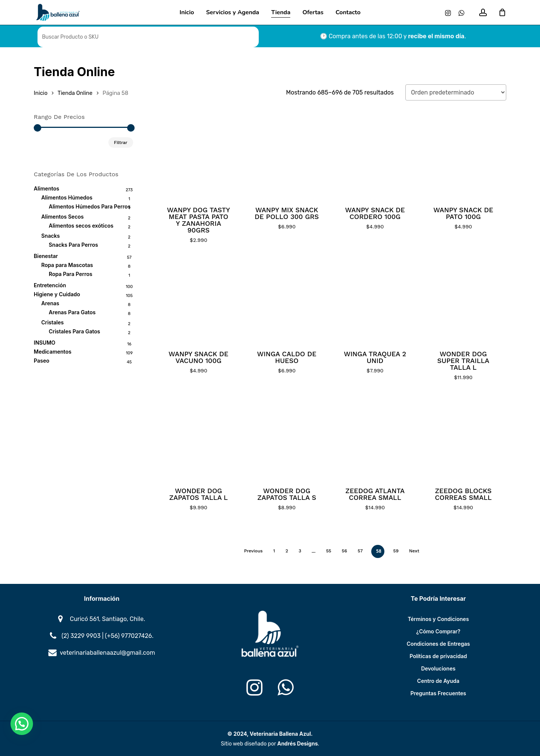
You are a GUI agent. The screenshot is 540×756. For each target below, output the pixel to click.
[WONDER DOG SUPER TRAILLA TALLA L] (463, 299)
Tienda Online (75, 93)
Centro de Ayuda (438, 681)
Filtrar (121, 142)
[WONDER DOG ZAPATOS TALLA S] (287, 437)
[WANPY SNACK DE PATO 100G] (463, 156)
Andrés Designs (297, 743)
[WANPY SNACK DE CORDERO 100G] (375, 156)
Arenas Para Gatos (72, 312)
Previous (253, 551)
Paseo (41, 361)
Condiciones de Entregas (438, 644)
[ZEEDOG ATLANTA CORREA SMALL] (375, 437)
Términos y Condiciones (438, 619)
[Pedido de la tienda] (456, 92)
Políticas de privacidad (438, 656)
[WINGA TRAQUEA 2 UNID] (375, 299)
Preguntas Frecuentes (439, 693)
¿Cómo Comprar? (438, 631)
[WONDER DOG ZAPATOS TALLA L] (199, 437)
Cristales (52, 322)
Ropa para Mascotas (67, 265)
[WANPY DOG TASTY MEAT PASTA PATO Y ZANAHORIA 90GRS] (199, 156)
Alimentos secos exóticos (81, 226)
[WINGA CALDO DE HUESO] (287, 299)
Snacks (51, 236)
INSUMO (45, 343)
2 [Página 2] (287, 551)
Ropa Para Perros (70, 274)
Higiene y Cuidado (57, 294)
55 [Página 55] (328, 551)
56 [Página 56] (344, 551)
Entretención (50, 285)
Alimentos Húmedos (67, 197)
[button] (22, 724)
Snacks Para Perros (73, 245)
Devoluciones (438, 668)
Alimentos (46, 188)
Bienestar (46, 256)
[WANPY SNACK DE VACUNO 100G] (199, 299)
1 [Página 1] (274, 551)
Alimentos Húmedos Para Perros (90, 206)
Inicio (41, 93)
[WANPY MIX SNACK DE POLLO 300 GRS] (287, 156)
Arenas (50, 303)
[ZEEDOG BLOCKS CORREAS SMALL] (463, 437)
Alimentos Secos (62, 217)
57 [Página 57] (360, 551)
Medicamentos (52, 352)
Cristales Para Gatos (74, 331)
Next (414, 551)
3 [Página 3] (300, 551)
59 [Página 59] (396, 551)
